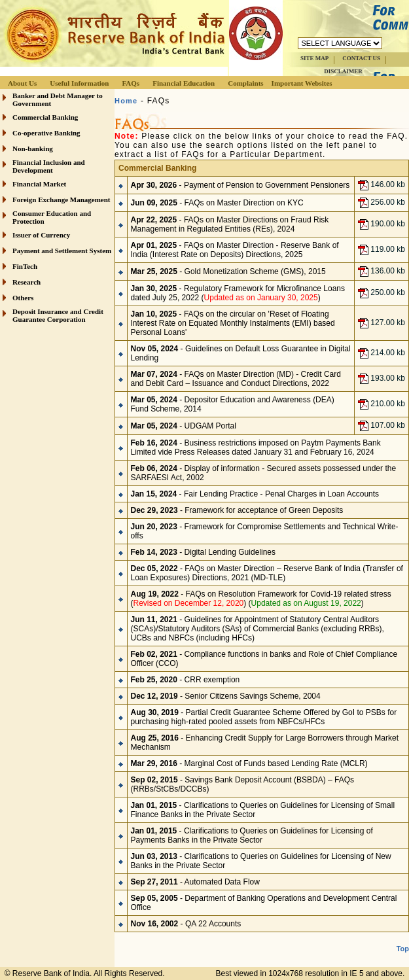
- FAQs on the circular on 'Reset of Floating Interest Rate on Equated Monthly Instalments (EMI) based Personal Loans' (233, 323)
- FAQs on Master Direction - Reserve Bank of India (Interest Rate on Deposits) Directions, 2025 (235, 250)
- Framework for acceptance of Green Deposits (237, 510)
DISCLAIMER (343, 71)
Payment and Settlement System (62, 251)
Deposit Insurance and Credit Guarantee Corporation (58, 315)
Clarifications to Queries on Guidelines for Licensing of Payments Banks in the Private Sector (252, 835)
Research (27, 282)
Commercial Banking (45, 117)
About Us (22, 83)
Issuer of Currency (41, 235)
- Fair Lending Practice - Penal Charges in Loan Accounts (255, 494)
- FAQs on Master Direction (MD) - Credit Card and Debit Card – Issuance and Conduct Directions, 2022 (236, 379)
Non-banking (33, 149)
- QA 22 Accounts (186, 924)
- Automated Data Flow (195, 882)
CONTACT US (361, 58)
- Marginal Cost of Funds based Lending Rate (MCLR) (249, 763)
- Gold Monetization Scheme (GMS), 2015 (228, 271)
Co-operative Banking (46, 133)
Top (403, 949)
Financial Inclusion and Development (49, 166)
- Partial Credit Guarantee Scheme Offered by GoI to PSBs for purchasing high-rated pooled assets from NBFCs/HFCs (264, 717)
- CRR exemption (186, 680)
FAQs (131, 83)
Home (126, 101)
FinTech (25, 266)
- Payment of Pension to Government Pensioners (240, 185)
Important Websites (302, 83)
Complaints (245, 83)
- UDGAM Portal (184, 426)
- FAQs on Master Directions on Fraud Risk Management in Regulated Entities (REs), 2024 (230, 224)
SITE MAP (314, 58)
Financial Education (184, 83)
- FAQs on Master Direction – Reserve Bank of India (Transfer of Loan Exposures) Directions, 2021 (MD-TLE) (267, 573)
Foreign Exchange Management (62, 200)
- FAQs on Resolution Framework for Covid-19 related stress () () (261, 599)
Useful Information (79, 83)
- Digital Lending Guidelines (203, 552)
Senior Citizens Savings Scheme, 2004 (252, 696)
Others (23, 298)
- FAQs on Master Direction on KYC (217, 203)
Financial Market (39, 184)
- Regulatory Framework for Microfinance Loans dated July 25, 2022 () (238, 293)
